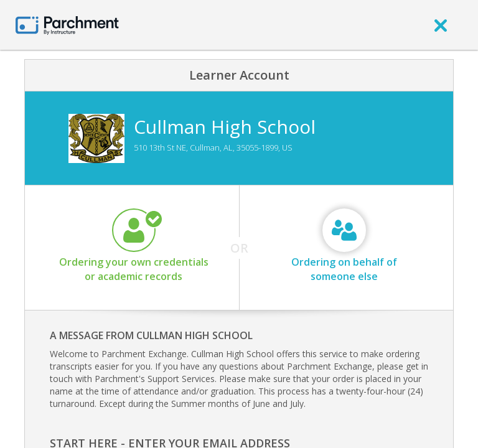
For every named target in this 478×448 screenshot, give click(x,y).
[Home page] (67, 25)
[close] (441, 25)
